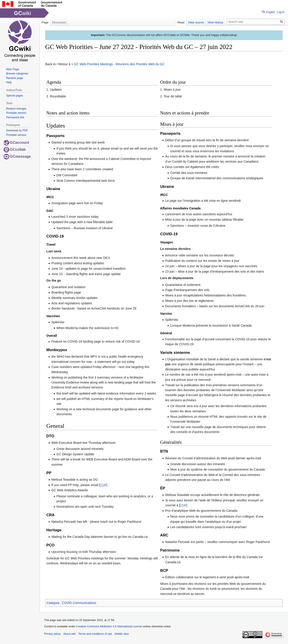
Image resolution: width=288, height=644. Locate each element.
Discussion (59, 22)
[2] (182, 505)
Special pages (15, 96)
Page (45, 22)
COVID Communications (79, 603)
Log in (281, 12)
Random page (15, 78)
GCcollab (15, 149)
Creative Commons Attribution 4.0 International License (109, 626)
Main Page (12, 69)
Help (9, 82)
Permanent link (15, 117)
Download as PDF (17, 130)
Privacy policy (52, 634)
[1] (102, 485)
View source (196, 22)
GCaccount (16, 142)
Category (53, 603)
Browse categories (17, 74)
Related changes (16, 109)
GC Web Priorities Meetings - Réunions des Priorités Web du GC (119, 64)
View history (215, 22)
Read (181, 22)
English (271, 12)
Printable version (16, 113)
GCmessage (17, 156)
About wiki (69, 634)
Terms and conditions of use (95, 634)
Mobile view (122, 634)
